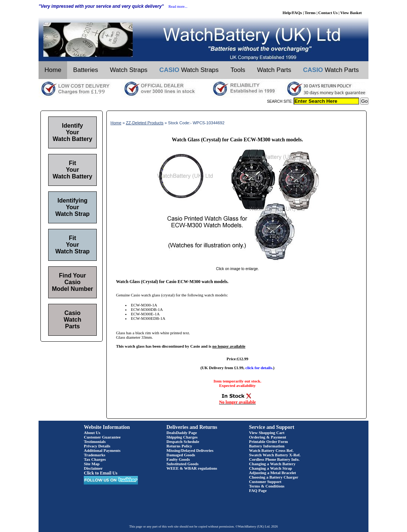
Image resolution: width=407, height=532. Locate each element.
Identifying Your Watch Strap (72, 207)
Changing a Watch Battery (272, 464)
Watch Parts (274, 70)
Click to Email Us (100, 473)
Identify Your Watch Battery (72, 132)
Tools (238, 70)
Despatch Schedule (183, 441)
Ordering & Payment (268, 437)
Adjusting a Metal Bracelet (273, 473)
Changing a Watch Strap (271, 468)
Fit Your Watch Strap (72, 245)
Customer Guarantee (102, 437)
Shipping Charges (182, 437)
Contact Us (328, 13)
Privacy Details (97, 446)
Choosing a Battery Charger (274, 477)
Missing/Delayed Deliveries (190, 450)
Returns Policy (179, 446)
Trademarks (95, 455)
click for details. (259, 368)
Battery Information (267, 446)
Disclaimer (93, 468)
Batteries (85, 70)
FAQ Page (258, 490)
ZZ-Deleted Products (145, 123)
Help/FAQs (292, 13)
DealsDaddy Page (182, 433)
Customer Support (265, 482)
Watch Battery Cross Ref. (271, 450)
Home (53, 70)
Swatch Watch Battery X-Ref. (275, 455)
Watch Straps (128, 70)
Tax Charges (95, 459)
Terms (310, 13)
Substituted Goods (183, 464)
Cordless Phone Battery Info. (274, 459)
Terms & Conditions (267, 486)
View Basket (351, 13)
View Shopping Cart (267, 433)
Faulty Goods (178, 459)
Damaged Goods (181, 455)
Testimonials (95, 441)
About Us (92, 433)
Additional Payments (102, 450)
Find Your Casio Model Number (72, 282)
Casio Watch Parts (72, 320)
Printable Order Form (269, 441)
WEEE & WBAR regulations (192, 468)
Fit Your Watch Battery (72, 170)
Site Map (92, 464)
